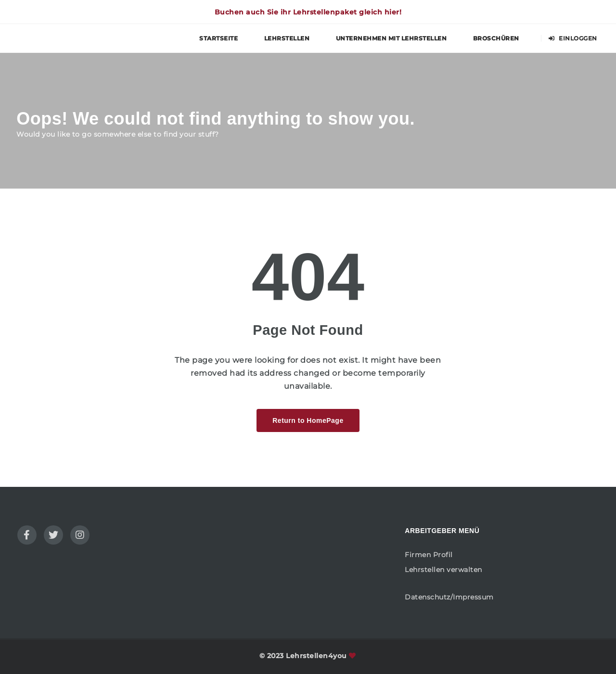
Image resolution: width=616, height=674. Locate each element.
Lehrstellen (287, 38)
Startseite (218, 38)
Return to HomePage (308, 420)
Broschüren (496, 38)
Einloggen (573, 38)
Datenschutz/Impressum (449, 597)
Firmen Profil (429, 555)
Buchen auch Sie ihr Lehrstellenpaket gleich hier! (308, 12)
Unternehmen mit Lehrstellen (391, 38)
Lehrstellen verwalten (443, 570)
